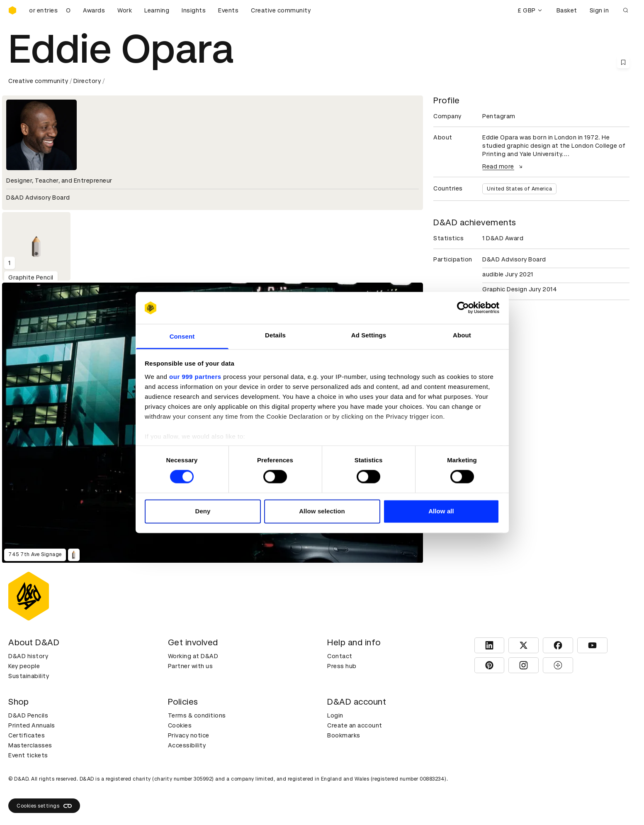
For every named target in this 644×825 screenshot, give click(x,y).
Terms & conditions (197, 715)
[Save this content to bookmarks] (623, 62)
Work (125, 10)
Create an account (355, 725)
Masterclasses (30, 745)
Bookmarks (344, 735)
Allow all (441, 511)
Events (228, 10)
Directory (87, 81)
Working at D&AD (193, 656)
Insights (194, 10)
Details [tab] (275, 335)
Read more (503, 166)
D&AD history (28, 656)
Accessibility (187, 745)
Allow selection (322, 511)
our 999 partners (195, 377)
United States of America (519, 189)
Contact (340, 656)
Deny (203, 511)
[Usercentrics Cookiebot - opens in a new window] (463, 308)
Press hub (342, 666)
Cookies (180, 725)
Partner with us (191, 666)
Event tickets (28, 755)
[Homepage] (12, 10)
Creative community (281, 10)
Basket (567, 10)
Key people (24, 666)
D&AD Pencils (28, 715)
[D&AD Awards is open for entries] (50, 10)
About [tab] (462, 335)
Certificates (27, 735)
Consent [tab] (182, 336)
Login (335, 715)
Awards (94, 10)
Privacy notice (189, 735)
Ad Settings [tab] (369, 335)
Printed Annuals (32, 725)
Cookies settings (44, 806)
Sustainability (29, 676)
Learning (157, 10)
